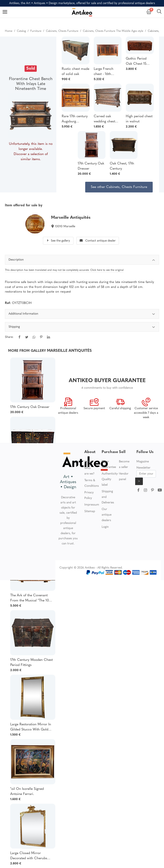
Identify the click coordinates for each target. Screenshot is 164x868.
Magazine (143, 462)
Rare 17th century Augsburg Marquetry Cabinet (75, 119)
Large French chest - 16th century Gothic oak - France (105, 72)
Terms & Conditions (92, 483)
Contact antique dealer (98, 241)
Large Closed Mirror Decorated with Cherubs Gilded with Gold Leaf (29, 856)
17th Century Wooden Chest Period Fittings (31, 663)
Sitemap (90, 511)
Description (82, 260)
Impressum (92, 505)
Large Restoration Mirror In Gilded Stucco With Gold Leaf (31, 727)
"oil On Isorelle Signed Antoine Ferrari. (27, 792)
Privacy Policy (89, 495)
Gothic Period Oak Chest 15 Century (136, 62)
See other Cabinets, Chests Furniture (119, 187)
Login (105, 527)
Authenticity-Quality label (110, 479)
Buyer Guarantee (109, 464)
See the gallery (58, 241)
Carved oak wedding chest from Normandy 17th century (106, 119)
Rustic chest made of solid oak (75, 72)
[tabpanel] (82, 328)
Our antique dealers (107, 515)
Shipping (82, 328)
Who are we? (89, 471)
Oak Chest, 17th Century (122, 166)
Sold (31, 69)
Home (88, 462)
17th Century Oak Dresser (91, 166)
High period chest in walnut (139, 119)
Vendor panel (124, 477)
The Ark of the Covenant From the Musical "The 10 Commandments (30, 598)
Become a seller (124, 464)
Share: (9, 337)
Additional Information (82, 315)
